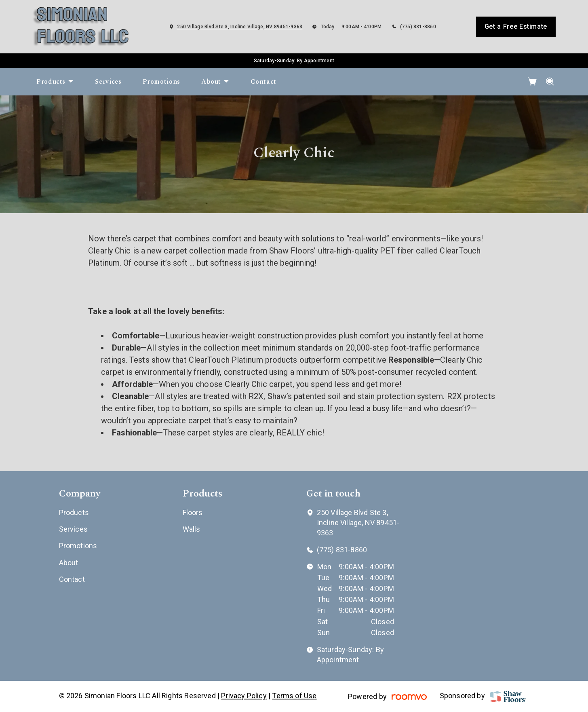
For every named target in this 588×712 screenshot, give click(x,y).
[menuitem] (55, 82)
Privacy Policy (244, 696)
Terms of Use (294, 696)
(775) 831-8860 (418, 27)
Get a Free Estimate (516, 26)
